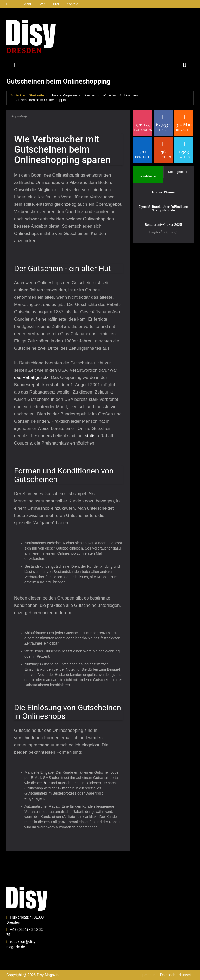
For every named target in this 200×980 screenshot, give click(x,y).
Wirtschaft (110, 95)
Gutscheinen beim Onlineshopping (42, 100)
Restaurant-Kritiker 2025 (163, 225)
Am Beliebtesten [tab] (148, 174)
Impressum (147, 975)
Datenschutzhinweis (176, 975)
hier (47, 783)
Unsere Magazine (64, 95)
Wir (42, 4)
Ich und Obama (164, 192)
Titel (56, 4)
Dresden (90, 95)
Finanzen (131, 95)
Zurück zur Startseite (27, 95)
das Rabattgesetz (31, 377)
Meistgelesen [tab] (178, 172)
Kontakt (72, 4)
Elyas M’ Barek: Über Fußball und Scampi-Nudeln (163, 208)
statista (93, 436)
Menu (28, 4)
